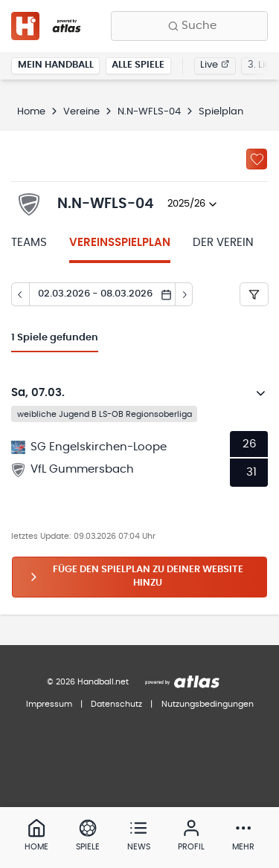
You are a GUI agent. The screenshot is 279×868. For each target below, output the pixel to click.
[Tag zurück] (20, 294)
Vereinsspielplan (120, 243)
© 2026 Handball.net (88, 682)
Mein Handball (56, 65)
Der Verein (223, 243)
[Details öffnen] (261, 393)
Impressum (49, 704)
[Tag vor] (185, 294)
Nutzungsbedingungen (208, 704)
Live (215, 65)
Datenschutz (116, 704)
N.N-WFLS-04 (149, 112)
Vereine (81, 112)
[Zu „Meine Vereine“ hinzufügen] (257, 159)
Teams (29, 243)
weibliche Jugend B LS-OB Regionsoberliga (105, 414)
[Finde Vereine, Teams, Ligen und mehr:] (189, 26)
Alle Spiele (138, 65)
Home (31, 112)
